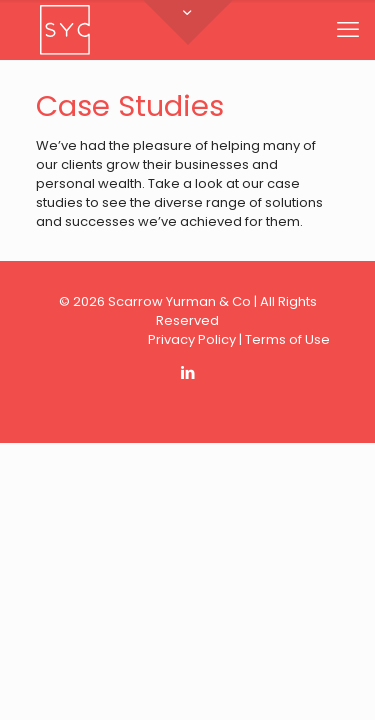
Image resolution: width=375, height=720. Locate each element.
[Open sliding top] (188, 22)
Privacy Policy (192, 339)
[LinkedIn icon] (187, 372)
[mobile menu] (348, 30)
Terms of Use (287, 339)
